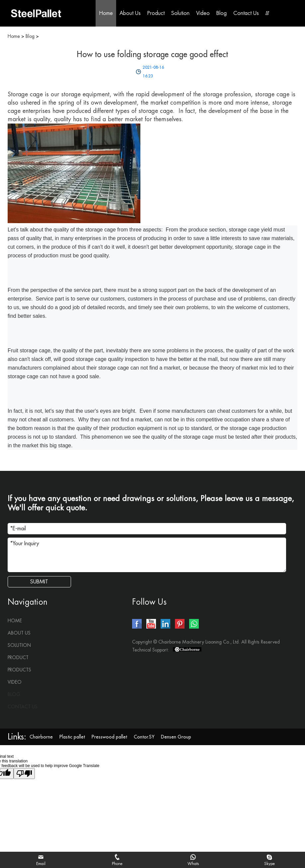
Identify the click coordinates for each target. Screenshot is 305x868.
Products (19, 670)
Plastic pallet (72, 737)
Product (156, 13)
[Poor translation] (24, 774)
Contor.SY (144, 737)
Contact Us (246, 13)
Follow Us (149, 602)
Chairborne (41, 737)
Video (203, 13)
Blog (222, 13)
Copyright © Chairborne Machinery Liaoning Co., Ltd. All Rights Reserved (206, 642)
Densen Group (176, 737)
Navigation (28, 602)
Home (106, 13)
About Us (130, 13)
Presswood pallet (109, 737)
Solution (180, 13)
